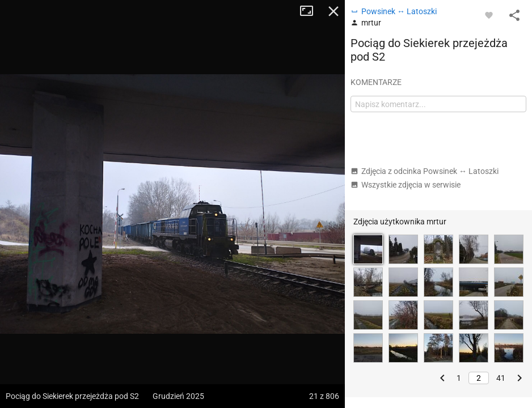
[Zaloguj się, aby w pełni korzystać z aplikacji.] (489, 15)
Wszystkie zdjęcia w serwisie (406, 185)
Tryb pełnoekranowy (311, 11)
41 (501, 378)
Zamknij (333, 11)
